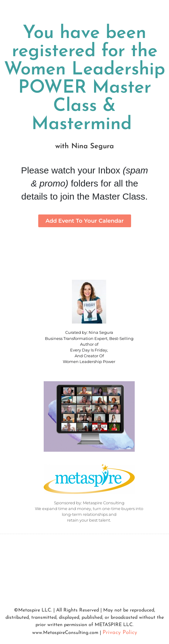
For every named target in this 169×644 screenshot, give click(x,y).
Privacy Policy (120, 633)
